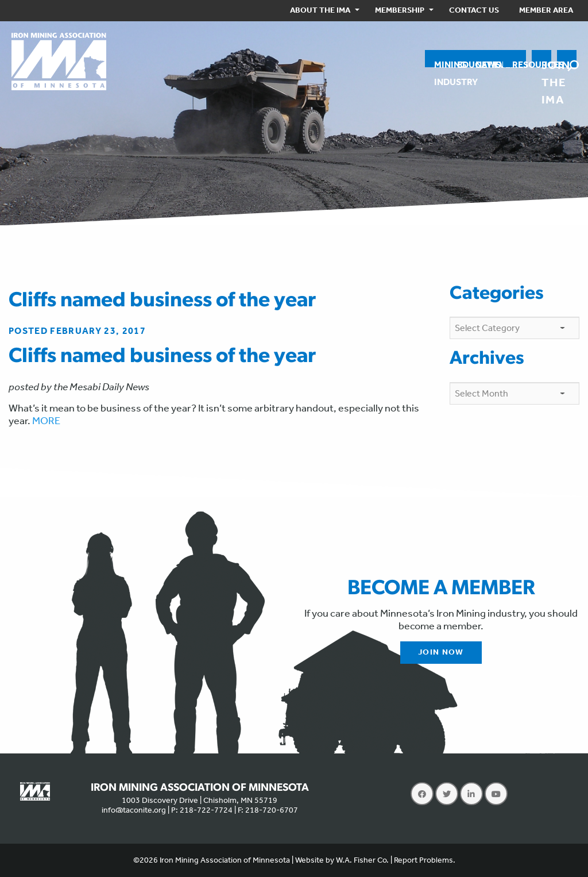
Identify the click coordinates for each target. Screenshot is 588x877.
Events (498, 63)
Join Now (441, 652)
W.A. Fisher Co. (362, 860)
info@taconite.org (134, 810)
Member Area (546, 10)
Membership (400, 10)
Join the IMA (546, 63)
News (480, 63)
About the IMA (320, 10)
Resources (519, 63)
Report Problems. (425, 860)
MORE (46, 421)
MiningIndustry (441, 63)
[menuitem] (322, 11)
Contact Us (474, 10)
